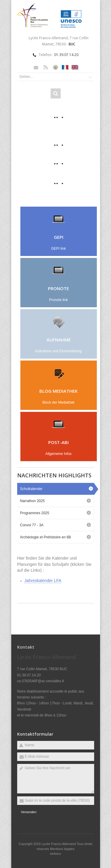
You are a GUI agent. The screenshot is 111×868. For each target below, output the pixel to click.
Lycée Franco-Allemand (59, 844)
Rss (46, 67)
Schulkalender (31, 489)
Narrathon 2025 (32, 501)
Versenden (29, 812)
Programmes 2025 (35, 513)
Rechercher (56, 93)
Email (36, 67)
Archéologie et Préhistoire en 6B (46, 537)
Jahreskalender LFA (43, 581)
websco (55, 854)
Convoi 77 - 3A (32, 525)
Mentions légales (62, 849)
